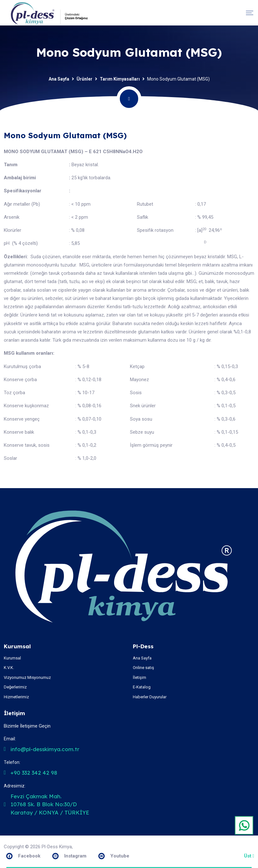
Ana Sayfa (59, 79)
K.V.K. (9, 668)
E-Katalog (142, 687)
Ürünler (85, 79)
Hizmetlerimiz (16, 697)
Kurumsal (12, 658)
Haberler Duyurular (150, 697)
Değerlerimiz (15, 687)
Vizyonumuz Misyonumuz (27, 677)
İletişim (139, 677)
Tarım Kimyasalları (120, 79)
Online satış (143, 668)
